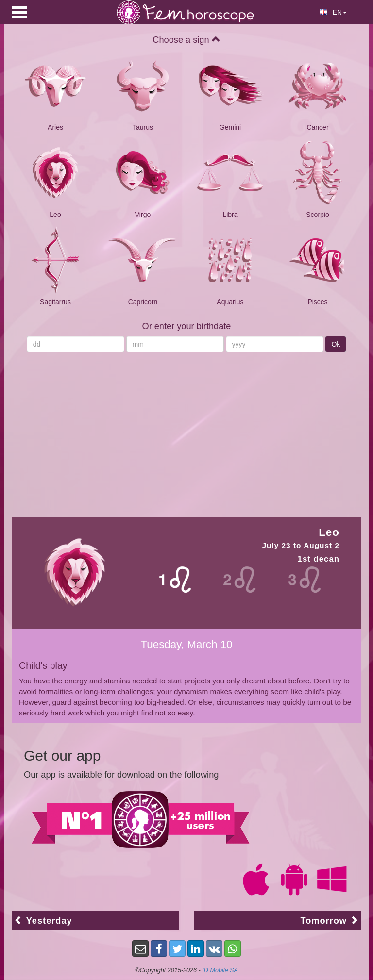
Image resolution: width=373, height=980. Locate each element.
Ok (336, 344)
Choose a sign (186, 40)
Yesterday (43, 921)
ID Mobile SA (220, 970)
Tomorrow (330, 921)
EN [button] (333, 12)
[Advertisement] (186, 430)
